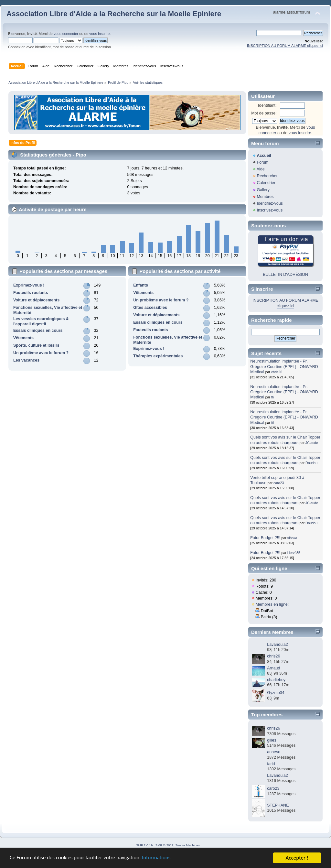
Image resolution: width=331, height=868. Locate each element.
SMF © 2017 (165, 845)
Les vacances (26, 360)
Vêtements (23, 338)
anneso (274, 752)
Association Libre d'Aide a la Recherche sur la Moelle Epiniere (114, 14)
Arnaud (273, 668)
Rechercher (267, 176)
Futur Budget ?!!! (265, 538)
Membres (265, 197)
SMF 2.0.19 (144, 845)
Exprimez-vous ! (29, 285)
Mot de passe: (264, 113)
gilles (272, 740)
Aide (261, 169)
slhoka (292, 538)
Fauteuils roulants (31, 293)
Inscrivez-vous (270, 210)
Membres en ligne (272, 604)
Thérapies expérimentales (158, 356)
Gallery (263, 190)
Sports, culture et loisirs (36, 345)
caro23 (279, 483)
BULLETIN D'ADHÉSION (285, 275)
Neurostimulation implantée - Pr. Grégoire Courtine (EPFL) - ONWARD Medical (284, 366)
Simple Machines (187, 845)
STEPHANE (278, 805)
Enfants (141, 285)
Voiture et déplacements (36, 300)
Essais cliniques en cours (38, 331)
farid (271, 764)
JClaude (312, 443)
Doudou (311, 463)
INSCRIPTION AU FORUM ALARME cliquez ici (285, 46)
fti (272, 397)
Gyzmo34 (276, 693)
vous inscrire (99, 34)
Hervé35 (294, 553)
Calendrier (266, 183)
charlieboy (276, 680)
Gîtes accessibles (150, 308)
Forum (262, 162)
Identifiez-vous (270, 203)
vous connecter (66, 34)
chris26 (277, 372)
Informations (157, 858)
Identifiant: (267, 105)
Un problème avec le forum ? (41, 353)
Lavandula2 (277, 645)
